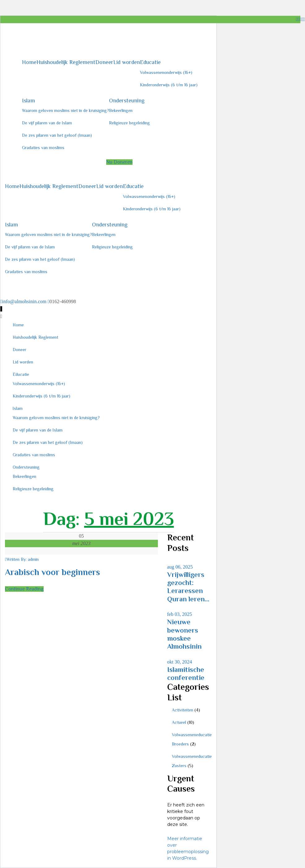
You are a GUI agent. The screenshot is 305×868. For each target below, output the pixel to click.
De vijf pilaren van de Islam (47, 123)
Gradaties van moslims (43, 148)
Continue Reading (24, 589)
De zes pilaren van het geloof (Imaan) (57, 135)
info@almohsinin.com (24, 301)
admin (33, 559)
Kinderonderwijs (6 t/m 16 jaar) (169, 85)
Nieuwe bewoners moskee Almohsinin (184, 634)
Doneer (104, 62)
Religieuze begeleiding (129, 123)
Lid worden (127, 62)
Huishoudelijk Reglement (66, 62)
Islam (28, 101)
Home (29, 62)
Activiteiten (183, 710)
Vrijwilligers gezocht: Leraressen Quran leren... (188, 587)
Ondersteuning (127, 101)
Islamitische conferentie (186, 674)
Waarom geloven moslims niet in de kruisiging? (65, 110)
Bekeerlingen (121, 110)
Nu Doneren (119, 162)
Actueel (179, 722)
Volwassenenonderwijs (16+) (166, 72)
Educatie (150, 62)
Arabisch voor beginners (52, 572)
